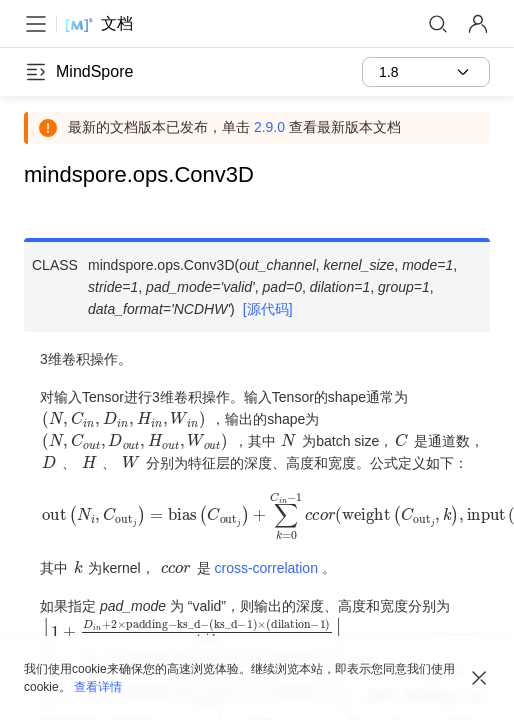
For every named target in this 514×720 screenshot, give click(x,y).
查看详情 (98, 687)
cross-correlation (265, 568)
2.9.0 (269, 127)
